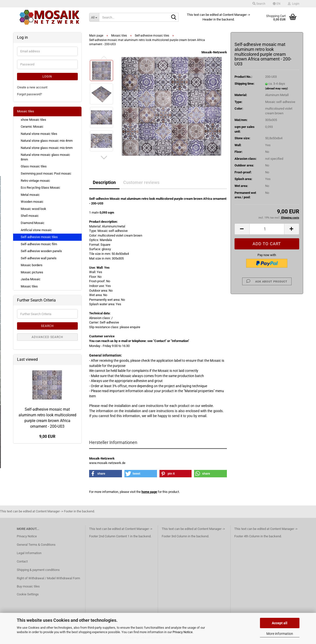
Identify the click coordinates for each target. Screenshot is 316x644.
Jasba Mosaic (31, 279)
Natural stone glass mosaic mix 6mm (47, 148)
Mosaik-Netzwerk (214, 52)
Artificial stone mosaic (36, 230)
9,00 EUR (47, 436)
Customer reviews (141, 182)
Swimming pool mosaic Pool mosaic (46, 173)
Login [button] (294, 4)
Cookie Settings (28, 594)
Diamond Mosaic (33, 223)
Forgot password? (30, 94)
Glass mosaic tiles (34, 166)
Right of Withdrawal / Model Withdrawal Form (48, 578)
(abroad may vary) (276, 89)
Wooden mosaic (32, 202)
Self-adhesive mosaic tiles (39, 237)
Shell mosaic (30, 216)
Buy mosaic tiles (28, 586)
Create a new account (32, 87)
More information (280, 634)
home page (149, 492)
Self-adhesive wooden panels (41, 251)
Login (47, 77)
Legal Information (29, 553)
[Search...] (94, 17)
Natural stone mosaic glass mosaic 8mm (45, 157)
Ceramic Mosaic (32, 127)
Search (47, 326)
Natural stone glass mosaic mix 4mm (47, 141)
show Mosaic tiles (33, 120)
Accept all (280, 623)
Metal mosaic (30, 195)
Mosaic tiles (26, 111)
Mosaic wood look (33, 209)
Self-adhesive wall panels (39, 258)
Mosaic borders (32, 265)
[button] (277, 4)
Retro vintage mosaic (35, 181)
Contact (22, 561)
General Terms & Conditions (36, 545)
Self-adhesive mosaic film (39, 244)
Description (104, 182)
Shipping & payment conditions (38, 570)
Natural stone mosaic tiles (39, 134)
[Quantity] (267, 229)
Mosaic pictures (32, 272)
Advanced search (47, 337)
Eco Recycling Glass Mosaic (40, 188)
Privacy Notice (183, 632)
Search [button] (259, 4)
